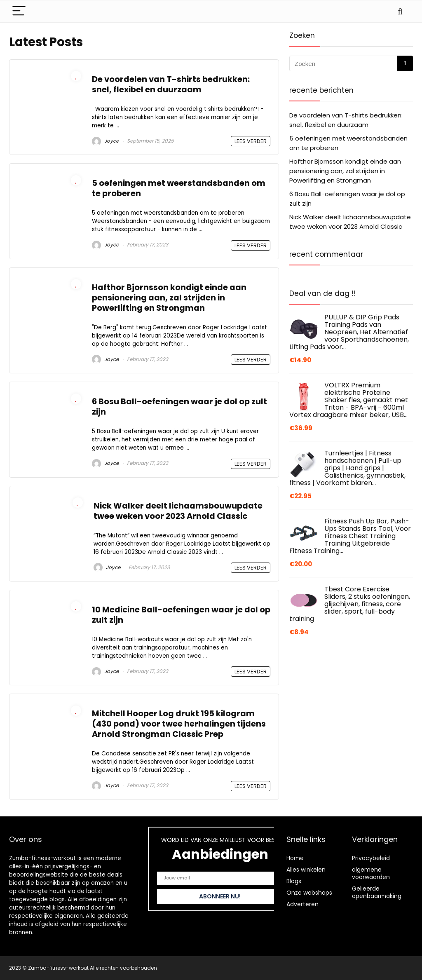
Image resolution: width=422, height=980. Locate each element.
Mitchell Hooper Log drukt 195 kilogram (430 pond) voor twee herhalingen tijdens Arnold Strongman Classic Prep (179, 724)
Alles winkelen (306, 870)
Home (295, 858)
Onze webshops (309, 893)
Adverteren (302, 904)
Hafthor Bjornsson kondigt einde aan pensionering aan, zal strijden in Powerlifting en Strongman (169, 298)
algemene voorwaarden (371, 873)
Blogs (294, 881)
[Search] (400, 11)
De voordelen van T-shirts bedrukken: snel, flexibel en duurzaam (171, 84)
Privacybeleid (371, 858)
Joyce (105, 141)
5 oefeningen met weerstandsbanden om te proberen (179, 188)
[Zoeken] (405, 63)
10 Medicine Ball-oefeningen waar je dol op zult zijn (181, 615)
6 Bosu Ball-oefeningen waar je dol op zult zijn (179, 407)
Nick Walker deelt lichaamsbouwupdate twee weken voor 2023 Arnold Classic (178, 511)
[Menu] (19, 11)
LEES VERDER (251, 141)
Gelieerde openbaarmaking (377, 892)
